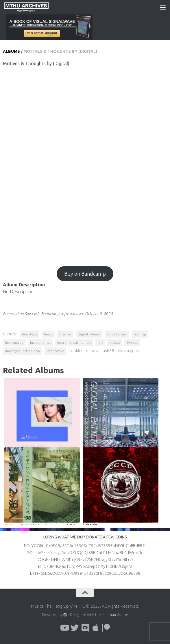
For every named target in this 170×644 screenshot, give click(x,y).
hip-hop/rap (14, 342)
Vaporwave (55, 351)
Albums (11, 51)
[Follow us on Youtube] (64, 628)
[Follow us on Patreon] (106, 628)
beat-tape (30, 334)
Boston (65, 334)
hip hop (140, 334)
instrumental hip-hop (74, 342)
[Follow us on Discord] (85, 628)
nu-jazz (114, 342)
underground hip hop (22, 351)
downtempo (117, 334)
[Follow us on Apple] (95, 628)
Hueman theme (115, 615)
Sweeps (132, 342)
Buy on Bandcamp (85, 274)
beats (48, 334)
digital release (89, 334)
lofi (100, 342)
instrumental (40, 342)
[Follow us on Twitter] (75, 628)
